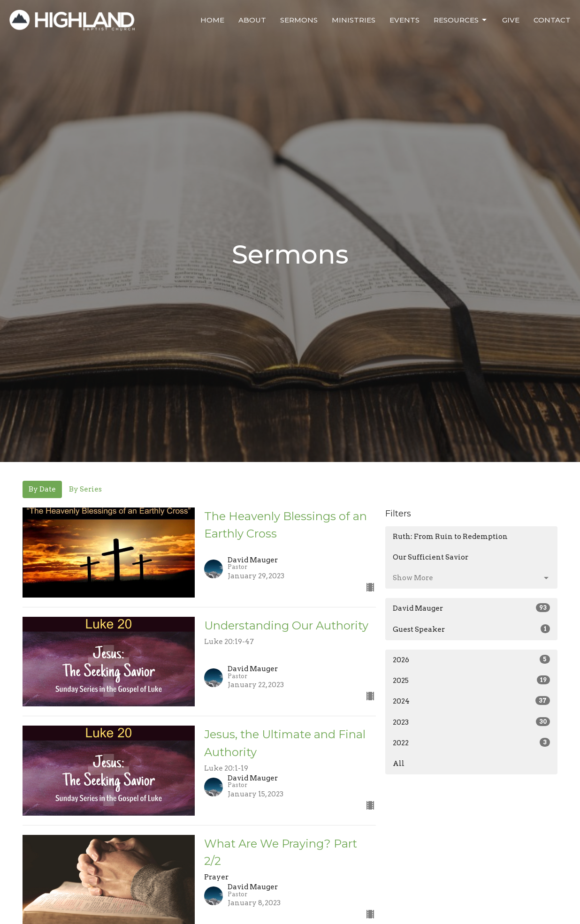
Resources (461, 20)
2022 (471, 742)
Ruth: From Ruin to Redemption (450, 537)
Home (212, 20)
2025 (471, 680)
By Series (85, 489)
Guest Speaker (471, 629)
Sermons (299, 20)
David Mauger (471, 608)
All (399, 764)
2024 (471, 701)
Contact (552, 20)
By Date (42, 489)
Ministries (354, 20)
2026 (471, 659)
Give (511, 20)
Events (404, 20)
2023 (471, 722)
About (252, 20)
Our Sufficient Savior (431, 557)
